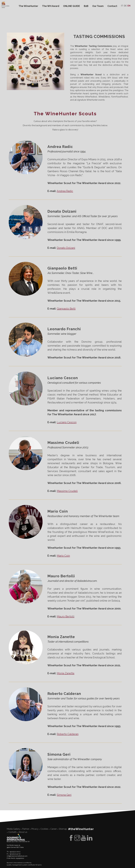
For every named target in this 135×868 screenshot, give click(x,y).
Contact (112, 6)
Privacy (35, 829)
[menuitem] (122, 6)
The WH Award (51, 6)
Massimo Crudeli (67, 491)
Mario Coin (63, 556)
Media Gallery (13, 829)
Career (54, 829)
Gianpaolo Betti (66, 309)
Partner (26, 829)
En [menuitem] (129, 6)
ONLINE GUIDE (72, 6)
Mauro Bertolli (66, 616)
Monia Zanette (66, 673)
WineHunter (29, 36)
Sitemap (63, 829)
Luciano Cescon (67, 422)
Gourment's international (16, 837)
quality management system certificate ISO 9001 (24, 865)
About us (23, 832)
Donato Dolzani (66, 248)
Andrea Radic (65, 191)
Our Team (98, 6)
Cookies (44, 829)
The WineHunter (28, 6)
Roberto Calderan (68, 734)
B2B (86, 6)
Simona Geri (64, 795)
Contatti (12, 832)
